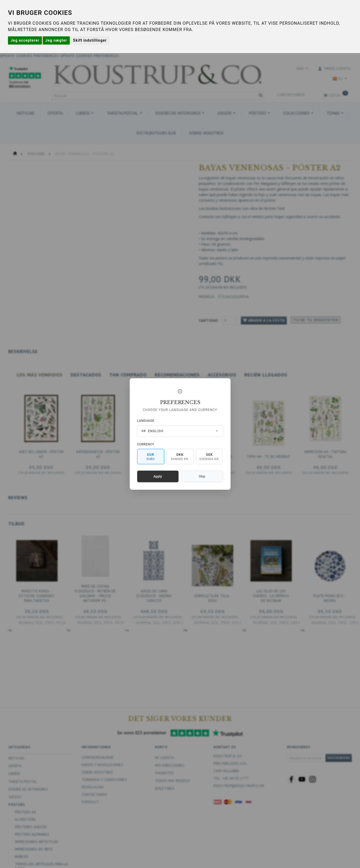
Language (146, 421)
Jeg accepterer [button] (25, 40)
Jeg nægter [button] (56, 40)
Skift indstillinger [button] (90, 40)
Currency (146, 444)
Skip (202, 476)
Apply (158, 476)
